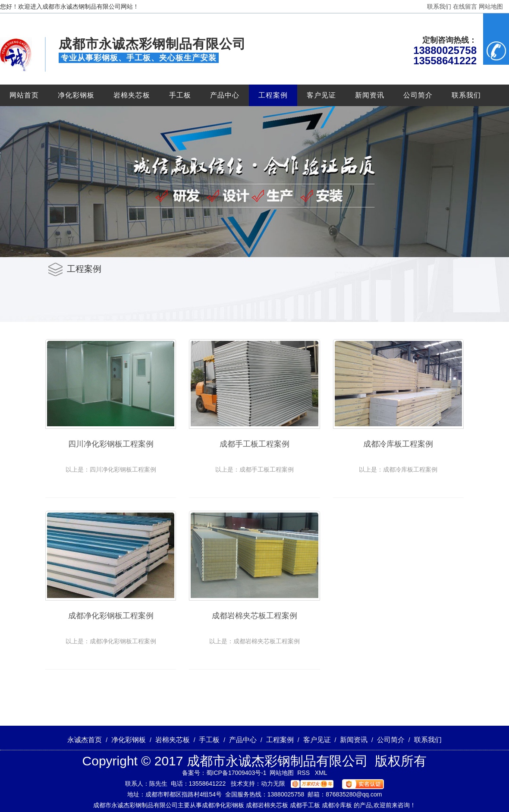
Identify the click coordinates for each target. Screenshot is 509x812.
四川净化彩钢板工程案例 (111, 444)
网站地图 (491, 6)
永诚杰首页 (85, 740)
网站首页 (24, 95)
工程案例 (273, 95)
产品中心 (225, 95)
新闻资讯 (370, 95)
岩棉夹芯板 (132, 95)
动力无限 (273, 784)
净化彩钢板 (76, 95)
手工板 (180, 95)
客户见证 (321, 95)
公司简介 (418, 95)
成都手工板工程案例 (255, 444)
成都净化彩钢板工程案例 (111, 616)
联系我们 (439, 6)
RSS (304, 773)
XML (321, 773)
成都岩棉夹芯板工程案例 (255, 616)
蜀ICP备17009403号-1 (236, 773)
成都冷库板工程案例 (398, 444)
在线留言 (465, 6)
